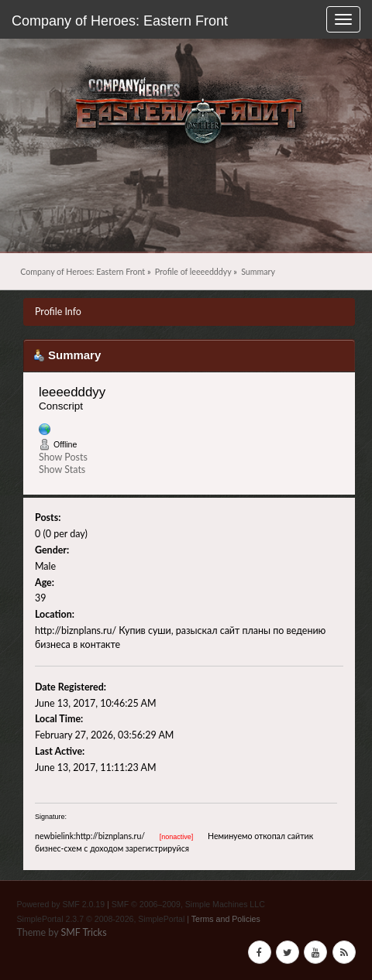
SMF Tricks (83, 932)
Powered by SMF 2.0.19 (61, 904)
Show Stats (62, 469)
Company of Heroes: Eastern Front (120, 21)
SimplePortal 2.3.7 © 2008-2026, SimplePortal (101, 919)
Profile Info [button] (58, 312)
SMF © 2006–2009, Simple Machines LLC (188, 904)
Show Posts (63, 457)
